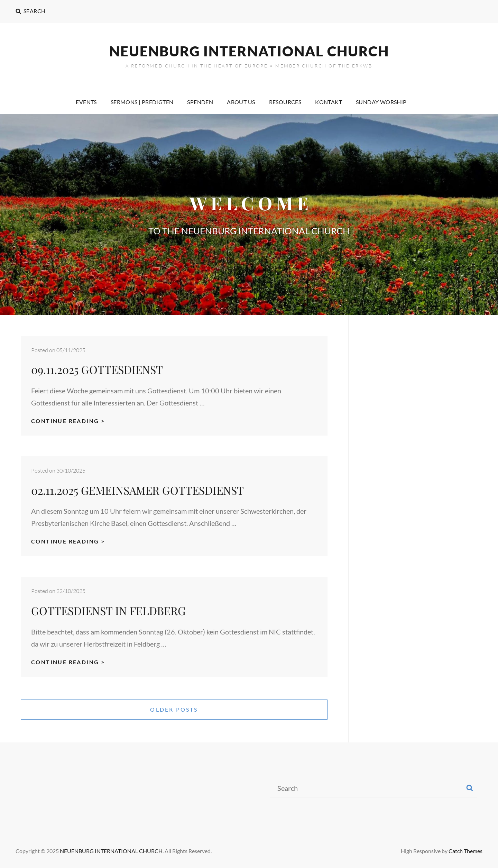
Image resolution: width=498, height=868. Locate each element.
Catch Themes (465, 851)
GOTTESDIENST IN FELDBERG (108, 610)
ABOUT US (241, 102)
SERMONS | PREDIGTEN (142, 102)
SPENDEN (200, 102)
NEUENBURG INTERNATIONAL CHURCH (249, 51)
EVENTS (86, 102)
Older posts (174, 709)
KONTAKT (329, 102)
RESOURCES (285, 102)
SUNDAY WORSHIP (381, 102)
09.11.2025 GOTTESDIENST (97, 369)
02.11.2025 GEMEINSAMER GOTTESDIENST (137, 490)
